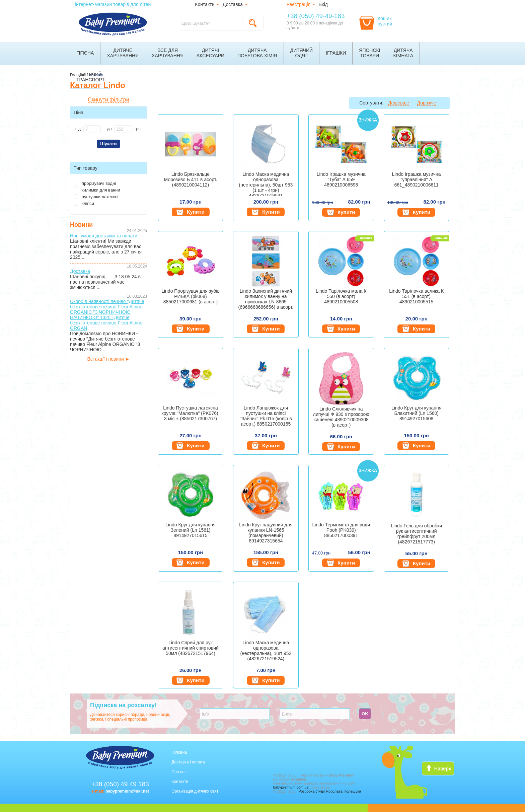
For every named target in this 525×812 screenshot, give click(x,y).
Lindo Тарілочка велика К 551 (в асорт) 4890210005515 (416, 296)
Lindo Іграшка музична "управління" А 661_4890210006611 (417, 179)
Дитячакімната (403, 53)
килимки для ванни (97, 190)
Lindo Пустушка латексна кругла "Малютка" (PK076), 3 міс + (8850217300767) (190, 413)
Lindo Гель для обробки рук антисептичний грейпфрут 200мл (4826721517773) (416, 534)
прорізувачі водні (95, 183)
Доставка (233, 4)
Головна (179, 752)
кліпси (84, 203)
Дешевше (399, 103)
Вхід (323, 4)
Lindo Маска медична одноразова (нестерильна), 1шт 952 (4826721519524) (266, 651)
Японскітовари (369, 53)
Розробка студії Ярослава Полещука (330, 791)
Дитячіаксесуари (210, 53)
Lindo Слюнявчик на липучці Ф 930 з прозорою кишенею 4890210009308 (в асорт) (341, 417)
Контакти (205, 4)
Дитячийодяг (302, 53)
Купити (190, 212)
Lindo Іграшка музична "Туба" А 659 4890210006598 (341, 179)
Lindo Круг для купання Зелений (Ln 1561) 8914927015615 (190, 530)
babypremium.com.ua (291, 787)
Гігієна (85, 53)
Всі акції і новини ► (108, 359)
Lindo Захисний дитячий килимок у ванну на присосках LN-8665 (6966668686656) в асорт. (266, 299)
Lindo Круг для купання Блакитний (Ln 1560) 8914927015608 (416, 413)
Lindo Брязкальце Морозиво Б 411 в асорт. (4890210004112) (191, 179)
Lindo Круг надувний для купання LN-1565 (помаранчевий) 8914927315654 (266, 533)
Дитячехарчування (123, 53)
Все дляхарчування (168, 53)
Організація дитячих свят (195, 791)
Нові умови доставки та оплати (104, 236)
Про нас (179, 772)
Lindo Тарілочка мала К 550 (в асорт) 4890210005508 (341, 296)
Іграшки (336, 53)
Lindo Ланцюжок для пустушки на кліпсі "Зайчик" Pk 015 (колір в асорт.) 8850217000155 (266, 416)
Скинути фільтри (108, 100)
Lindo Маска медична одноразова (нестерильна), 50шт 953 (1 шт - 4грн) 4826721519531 (266, 184)
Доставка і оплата (188, 762)
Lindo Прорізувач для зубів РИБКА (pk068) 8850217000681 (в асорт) (191, 296)
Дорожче (427, 103)
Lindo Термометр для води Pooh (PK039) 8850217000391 (341, 530)
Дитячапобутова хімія (257, 53)
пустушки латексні (96, 197)
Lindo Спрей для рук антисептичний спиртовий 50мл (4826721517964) (191, 648)
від (78, 129)
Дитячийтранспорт (91, 77)
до (109, 129)
